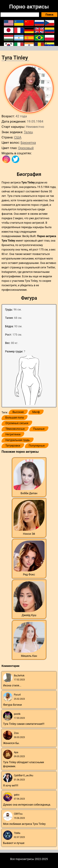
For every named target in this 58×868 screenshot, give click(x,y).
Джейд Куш (29, 615)
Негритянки (13, 434)
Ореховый (26, 148)
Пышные (39, 429)
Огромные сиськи (17, 423)
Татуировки (13, 446)
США (18, 137)
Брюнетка (28, 143)
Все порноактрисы (22, 859)
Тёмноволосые (15, 429)
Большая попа (15, 418)
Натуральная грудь (18, 440)
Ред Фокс (29, 575)
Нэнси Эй (29, 534)
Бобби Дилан (29, 493)
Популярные (37, 446)
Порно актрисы (29, 7)
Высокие (18, 412)
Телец (28, 132)
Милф (36, 412)
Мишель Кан (29, 656)
